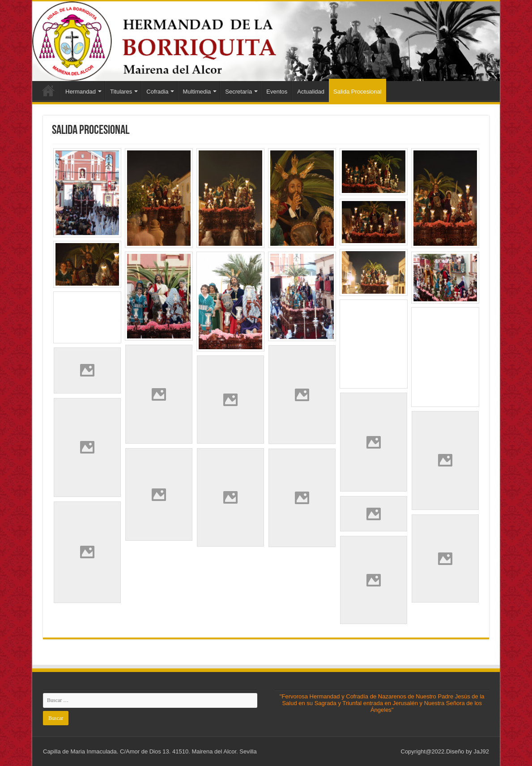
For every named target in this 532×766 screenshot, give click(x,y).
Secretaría (238, 92)
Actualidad (311, 92)
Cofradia (157, 92)
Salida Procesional (358, 92)
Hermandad (81, 92)
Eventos (277, 92)
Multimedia (197, 92)
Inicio (48, 90)
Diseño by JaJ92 (468, 751)
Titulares (121, 92)
